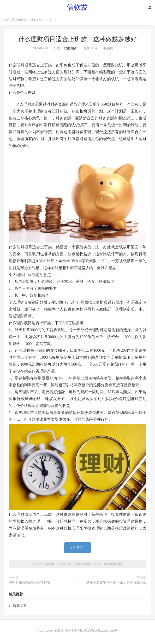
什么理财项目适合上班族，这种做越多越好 (77, 39)
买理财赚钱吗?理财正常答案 (30, 583)
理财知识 (36, 20)
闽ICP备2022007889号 (104, 631)
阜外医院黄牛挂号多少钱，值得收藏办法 (116, 583)
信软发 (78, 7)
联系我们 (72, 631)
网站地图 (84, 631)
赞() (77, 548)
